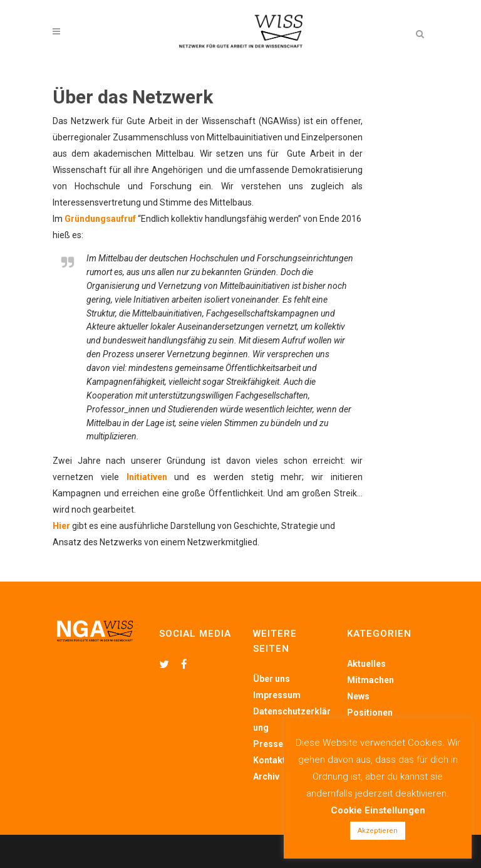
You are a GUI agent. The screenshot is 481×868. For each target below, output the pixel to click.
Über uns (272, 679)
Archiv (266, 776)
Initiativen (147, 477)
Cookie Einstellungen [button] (378, 810)
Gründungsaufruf (100, 219)
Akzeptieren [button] (378, 831)
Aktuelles (366, 664)
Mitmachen (370, 680)
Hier (61, 526)
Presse (268, 744)
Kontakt (269, 760)
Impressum (277, 695)
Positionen (370, 713)
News (358, 696)
